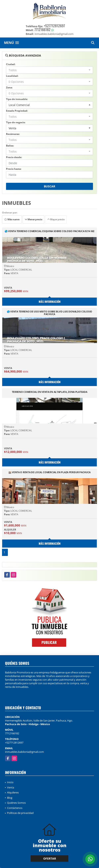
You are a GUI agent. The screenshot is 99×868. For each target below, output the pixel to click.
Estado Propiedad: (17, 111)
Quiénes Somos (16, 803)
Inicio (10, 782)
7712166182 (42, 29)
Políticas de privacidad (20, 813)
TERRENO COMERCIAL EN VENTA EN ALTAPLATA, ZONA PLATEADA (50, 392)
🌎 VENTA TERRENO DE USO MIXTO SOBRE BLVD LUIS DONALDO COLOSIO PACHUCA (49, 313)
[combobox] (49, 70)
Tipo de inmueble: (17, 99)
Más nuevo (12, 219)
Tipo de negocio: (16, 122)
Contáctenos (15, 808)
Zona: (9, 87)
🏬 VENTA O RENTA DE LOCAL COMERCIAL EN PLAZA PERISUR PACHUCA (49, 472)
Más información (50, 302)
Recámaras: (13, 134)
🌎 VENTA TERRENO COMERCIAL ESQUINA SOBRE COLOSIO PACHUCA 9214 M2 (49, 231)
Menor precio (33, 219)
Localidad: (12, 76)
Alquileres (13, 792)
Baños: (10, 146)
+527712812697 (54, 26)
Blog (10, 798)
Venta (11, 787)
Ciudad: (11, 64)
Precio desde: (14, 157)
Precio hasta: (14, 169)
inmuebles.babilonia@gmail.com (24, 752)
